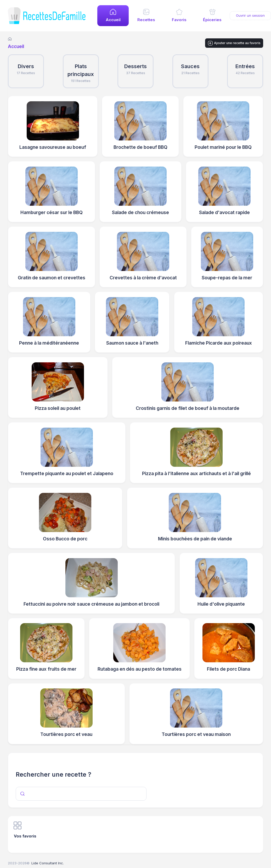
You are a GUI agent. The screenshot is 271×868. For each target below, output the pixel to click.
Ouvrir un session (250, 15)
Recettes (146, 20)
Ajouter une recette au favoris (234, 43)
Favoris (179, 20)
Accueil (113, 20)
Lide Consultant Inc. (48, 863)
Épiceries (212, 20)
